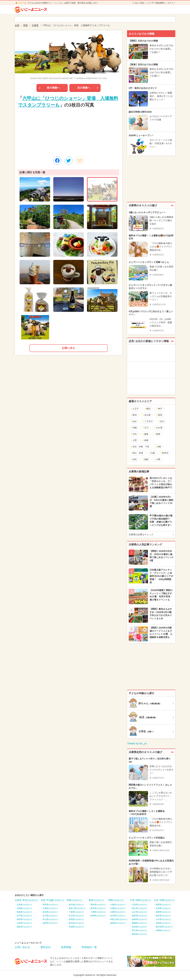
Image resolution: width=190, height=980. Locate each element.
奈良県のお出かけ (118, 916)
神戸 (159, 409)
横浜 (147, 409)
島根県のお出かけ (140, 919)
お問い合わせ (22, 947)
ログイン (171, 3)
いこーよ (23, 3)
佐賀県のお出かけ (163, 908)
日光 (134, 434)
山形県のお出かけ (24, 923)
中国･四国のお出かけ (141, 900)
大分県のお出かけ (163, 919)
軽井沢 (164, 453)
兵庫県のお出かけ (118, 912)
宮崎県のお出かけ (163, 923)
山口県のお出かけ (140, 912)
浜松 (134, 459)
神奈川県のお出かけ (77, 908)
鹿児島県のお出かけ (164, 927)
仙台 (134, 421)
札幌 (134, 428)
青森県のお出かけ (24, 912)
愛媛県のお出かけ (140, 923)
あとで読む (140, 3)
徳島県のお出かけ (140, 934)
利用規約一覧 (89, 947)
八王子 (135, 409)
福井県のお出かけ (50, 923)
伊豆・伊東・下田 (140, 447)
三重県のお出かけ (98, 912)
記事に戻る (69, 348)
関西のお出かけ (116, 900)
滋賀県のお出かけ (118, 923)
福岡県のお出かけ (163, 905)
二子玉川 (147, 421)
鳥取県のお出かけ (140, 916)
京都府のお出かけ (118, 908)
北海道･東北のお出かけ (27, 900)
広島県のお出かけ (140, 905)
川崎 (158, 447)
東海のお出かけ (96, 900)
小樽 (157, 459)
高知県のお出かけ (140, 927)
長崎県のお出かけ (163, 912)
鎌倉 (145, 434)
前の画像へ (53, 88)
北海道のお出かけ (24, 905)
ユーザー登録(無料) (156, 3)
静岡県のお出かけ (98, 916)
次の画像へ (84, 88)
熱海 (157, 434)
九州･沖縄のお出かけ (164, 900)
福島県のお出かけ (24, 927)
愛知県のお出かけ (98, 905)
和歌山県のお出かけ (119, 919)
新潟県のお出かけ (50, 912)
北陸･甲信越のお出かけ (53, 900)
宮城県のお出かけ (24, 908)
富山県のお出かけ (50, 919)
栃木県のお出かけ (76, 923)
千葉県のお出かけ (76, 912)
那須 (134, 415)
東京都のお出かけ (76, 905)
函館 (145, 459)
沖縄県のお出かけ (163, 930)
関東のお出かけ (75, 900)
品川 (161, 421)
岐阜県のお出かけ (98, 908)
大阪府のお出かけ (118, 905)
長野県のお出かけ (50, 905)
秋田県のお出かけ (24, 919)
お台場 (158, 428)
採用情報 (66, 947)
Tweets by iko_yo (137, 743)
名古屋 (146, 415)
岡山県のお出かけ (140, 908)
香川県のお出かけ (140, 930)
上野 (134, 440)
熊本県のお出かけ (163, 916)
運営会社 (46, 947)
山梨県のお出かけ (50, 908)
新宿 (159, 415)
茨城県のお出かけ (76, 927)
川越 (152, 453)
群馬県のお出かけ (76, 919)
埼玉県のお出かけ (76, 916)
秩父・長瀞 (137, 453)
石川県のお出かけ (50, 916)
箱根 (145, 440)
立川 (145, 428)
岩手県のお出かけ (24, 916)
